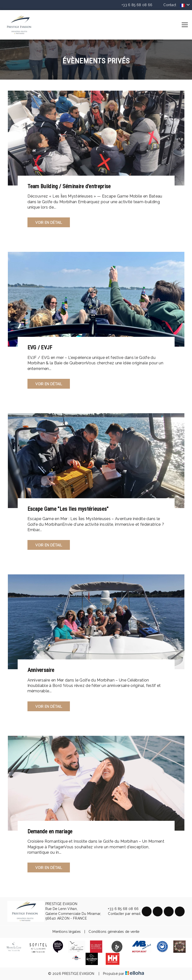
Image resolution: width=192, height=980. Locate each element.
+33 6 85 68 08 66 (120, 909)
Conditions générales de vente (114, 932)
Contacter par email (121, 914)
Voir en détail (49, 223)
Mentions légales (67, 932)
